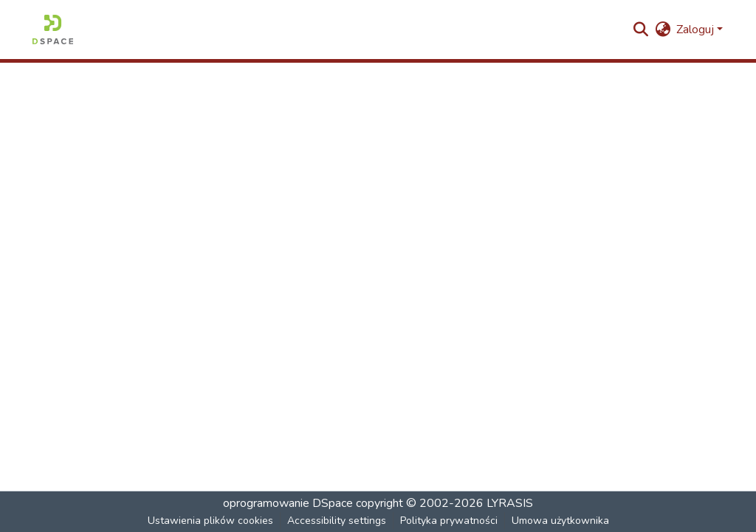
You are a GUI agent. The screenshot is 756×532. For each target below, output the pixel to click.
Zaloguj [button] (697, 30)
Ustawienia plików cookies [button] (210, 521)
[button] (53, 30)
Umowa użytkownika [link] (560, 521)
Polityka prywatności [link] (449, 521)
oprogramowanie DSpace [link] (288, 503)
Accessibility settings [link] (337, 521)
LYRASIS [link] (510, 503)
